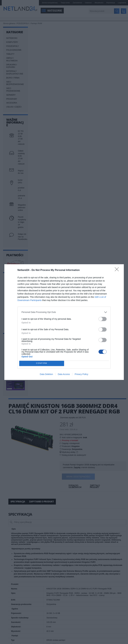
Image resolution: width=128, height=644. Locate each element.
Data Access (64, 374)
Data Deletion (46, 374)
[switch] (103, 319)
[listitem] (64, 312)
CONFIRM (42, 363)
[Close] (118, 270)
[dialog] (64, 322)
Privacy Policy (81, 374)
